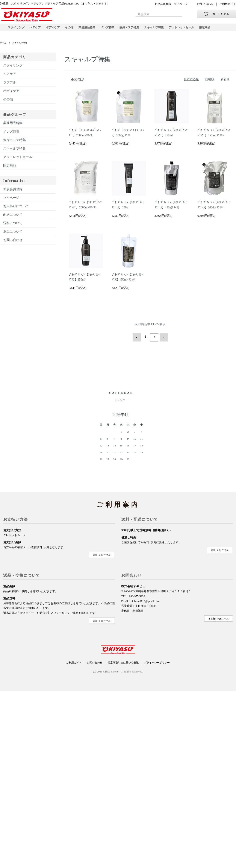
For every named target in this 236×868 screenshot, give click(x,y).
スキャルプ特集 (162, 29)
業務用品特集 (91, 29)
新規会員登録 (163, 4)
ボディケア (56, 29)
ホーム (4, 46)
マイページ (181, 4)
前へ (138, 340)
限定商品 (216, 29)
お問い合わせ (205, 4)
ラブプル (10, 86)
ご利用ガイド (228, 4)
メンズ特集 (113, 29)
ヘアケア (37, 29)
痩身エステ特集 (136, 29)
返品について (13, 235)
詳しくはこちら (102, 557)
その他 (73, 29)
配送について (13, 218)
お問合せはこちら (219, 620)
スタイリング (17, 29)
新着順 (225, 83)
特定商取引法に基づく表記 (124, 664)
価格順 (210, 83)
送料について (13, 226)
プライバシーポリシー (162, 664)
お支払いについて (16, 209)
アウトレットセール (192, 29)
